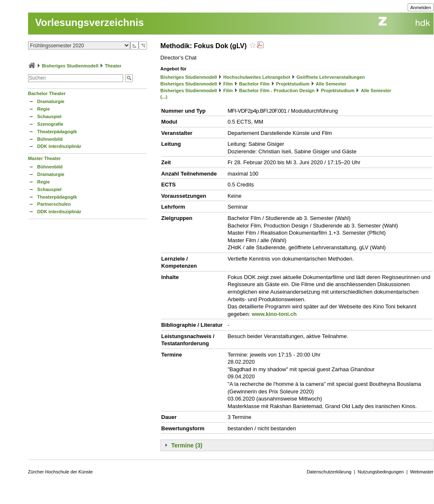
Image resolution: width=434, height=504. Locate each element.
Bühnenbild (50, 139)
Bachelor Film (254, 84)
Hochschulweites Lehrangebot (257, 77)
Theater (113, 66)
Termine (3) (187, 445)
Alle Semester (331, 84)
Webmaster (422, 472)
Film (228, 84)
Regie (44, 109)
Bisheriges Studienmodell (70, 66)
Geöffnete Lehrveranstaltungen (331, 77)
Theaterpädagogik (57, 132)
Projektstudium (293, 84)
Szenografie (50, 124)
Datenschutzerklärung (329, 472)
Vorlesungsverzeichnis (90, 22)
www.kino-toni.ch (274, 314)
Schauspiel (49, 116)
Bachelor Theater (47, 93)
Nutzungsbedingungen (381, 472)
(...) (164, 97)
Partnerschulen (54, 204)
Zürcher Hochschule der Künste (61, 472)
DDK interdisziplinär (59, 146)
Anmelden (421, 8)
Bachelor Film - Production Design (277, 90)
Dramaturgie (51, 101)
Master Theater (44, 158)
